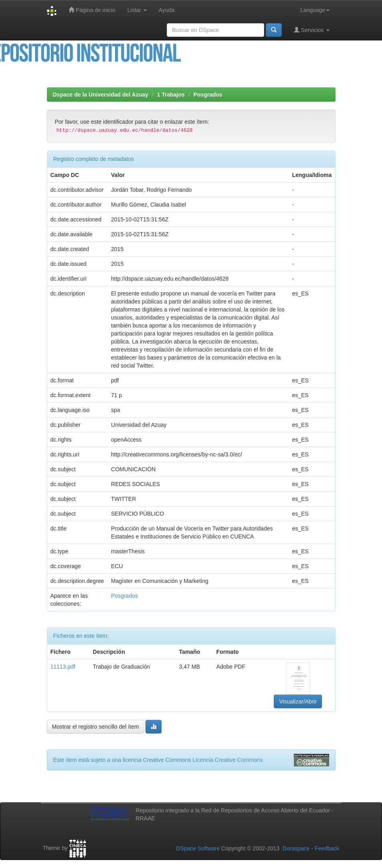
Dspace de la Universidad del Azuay (101, 94)
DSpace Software (198, 848)
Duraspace (296, 848)
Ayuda (167, 10)
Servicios (312, 30)
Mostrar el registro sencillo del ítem (96, 727)
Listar (137, 10)
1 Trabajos (171, 94)
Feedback (327, 848)
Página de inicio (92, 10)
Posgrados (208, 94)
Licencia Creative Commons (227, 760)
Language (315, 10)
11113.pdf (63, 667)
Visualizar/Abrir (298, 701)
